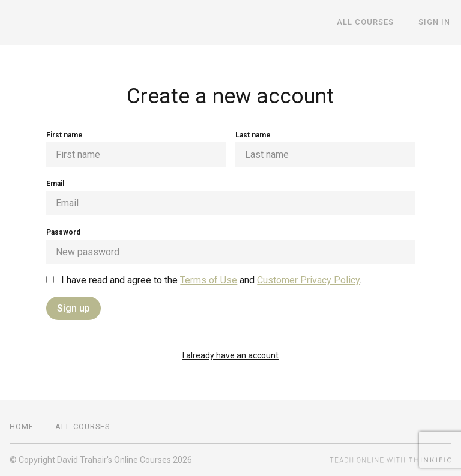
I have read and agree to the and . (204, 280)
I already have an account (230, 355)
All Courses (369, 23)
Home (22, 426)
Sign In (435, 23)
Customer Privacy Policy (308, 280)
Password (230, 246)
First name (136, 149)
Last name (325, 149)
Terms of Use (209, 280)
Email (230, 197)
